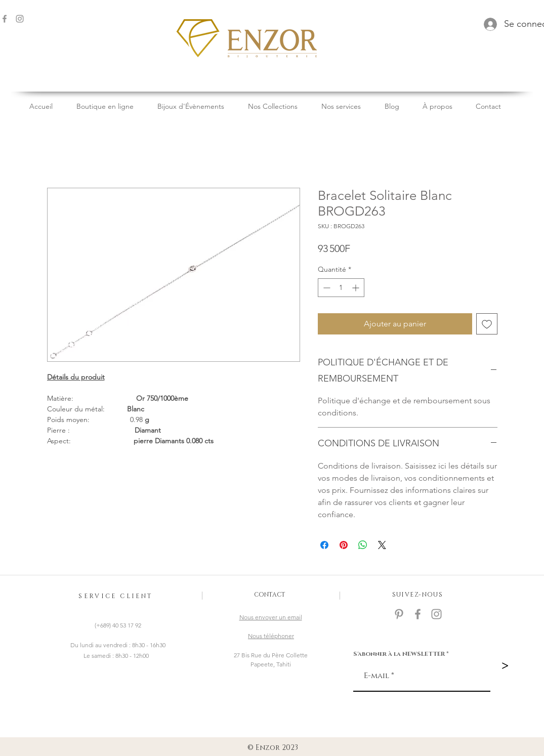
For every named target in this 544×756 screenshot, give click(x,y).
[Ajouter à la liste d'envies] (487, 324)
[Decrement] (326, 288)
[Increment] (357, 288)
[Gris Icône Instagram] (20, 19)
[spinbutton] (341, 288)
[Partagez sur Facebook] (324, 545)
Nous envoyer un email (271, 617)
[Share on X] (382, 545)
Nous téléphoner (271, 636)
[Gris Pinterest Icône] (399, 614)
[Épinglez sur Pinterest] (344, 545)
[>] (505, 666)
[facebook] (418, 614)
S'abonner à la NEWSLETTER (399, 654)
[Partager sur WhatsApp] (363, 545)
